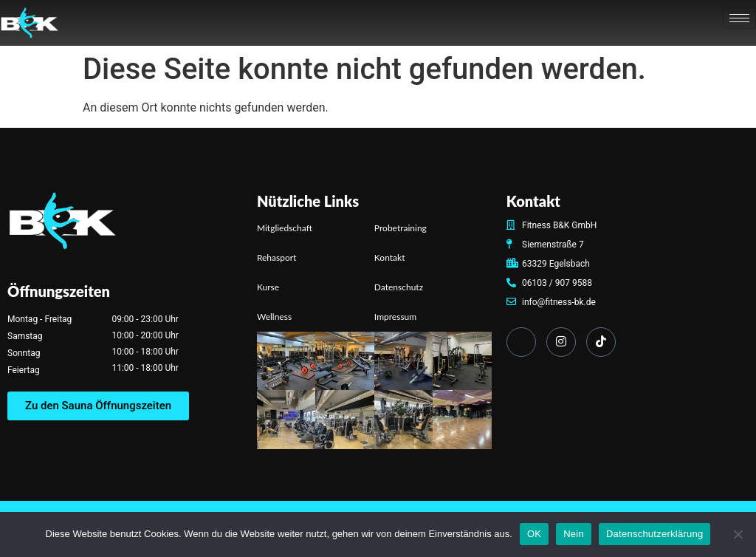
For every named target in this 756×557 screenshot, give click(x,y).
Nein (574, 534)
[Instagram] (561, 342)
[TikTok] (601, 342)
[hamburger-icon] (739, 18)
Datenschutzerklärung (654, 534)
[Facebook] (521, 342)
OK (534, 534)
